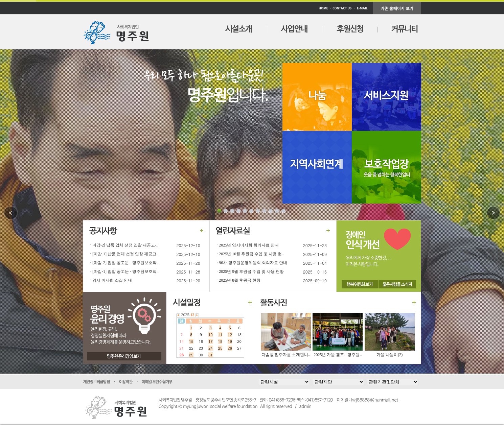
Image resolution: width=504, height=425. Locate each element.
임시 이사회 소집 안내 (112, 280)
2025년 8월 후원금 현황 (240, 280)
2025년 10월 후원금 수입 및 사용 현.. (251, 254)
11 (220, 335)
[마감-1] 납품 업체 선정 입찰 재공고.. (125, 254)
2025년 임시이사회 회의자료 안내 (249, 245)
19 (230, 341)
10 (211, 335)
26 (230, 348)
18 (220, 341)
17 (211, 341)
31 (211, 355)
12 (230, 335)
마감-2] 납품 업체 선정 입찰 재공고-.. (125, 245)
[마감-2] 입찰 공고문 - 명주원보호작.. (125, 263)
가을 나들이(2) (390, 355)
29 (191, 355)
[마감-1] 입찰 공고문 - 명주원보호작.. (125, 271)
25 (220, 348)
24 (211, 348)
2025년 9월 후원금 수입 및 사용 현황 (251, 271)
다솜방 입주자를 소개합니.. (286, 355)
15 (191, 341)
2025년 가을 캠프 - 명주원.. (338, 355)
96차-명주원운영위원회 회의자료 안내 (253, 263)
